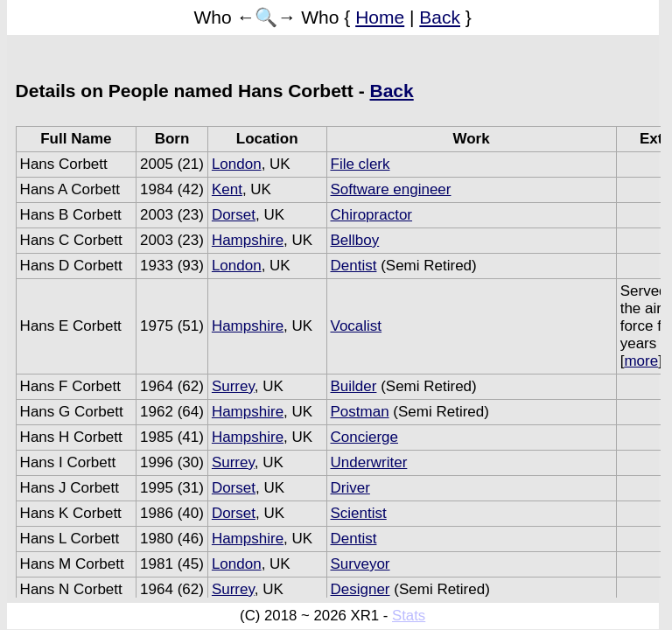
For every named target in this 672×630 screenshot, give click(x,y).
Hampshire (248, 240)
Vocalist (357, 326)
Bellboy (355, 240)
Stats (409, 616)
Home (380, 17)
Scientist (359, 513)
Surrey (233, 386)
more (641, 361)
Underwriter (369, 462)
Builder (354, 386)
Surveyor (360, 564)
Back (440, 17)
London (237, 164)
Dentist (354, 266)
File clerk (360, 164)
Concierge (365, 437)
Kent (227, 189)
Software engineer (391, 189)
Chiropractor (372, 215)
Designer (360, 589)
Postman (360, 412)
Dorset (234, 215)
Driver (350, 488)
